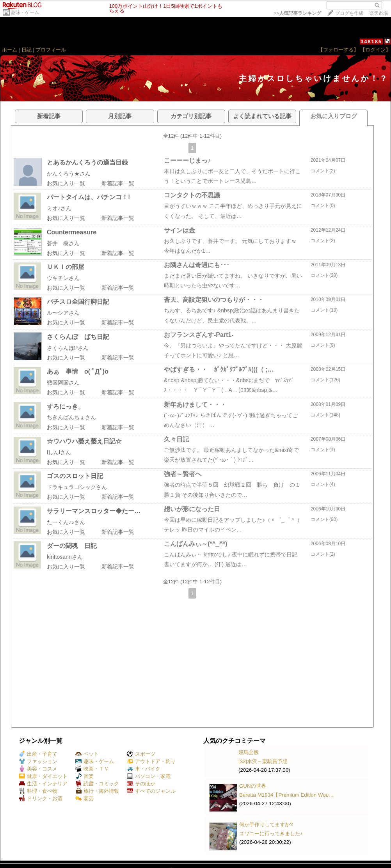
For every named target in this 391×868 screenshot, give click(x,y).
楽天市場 (379, 13)
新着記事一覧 (118, 183)
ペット (87, 754)
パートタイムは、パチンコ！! (88, 197)
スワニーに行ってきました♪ (271, 833)
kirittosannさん (65, 557)
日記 (27, 50)
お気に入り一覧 (66, 183)
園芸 (84, 798)
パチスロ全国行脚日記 (78, 302)
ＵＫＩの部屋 (66, 267)
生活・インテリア (43, 784)
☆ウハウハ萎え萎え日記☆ (84, 441)
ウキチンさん (63, 278)
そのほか (141, 784)
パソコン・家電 (149, 776)
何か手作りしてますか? (266, 825)
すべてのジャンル (151, 791)
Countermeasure (72, 232)
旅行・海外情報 (97, 791)
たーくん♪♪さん (66, 522)
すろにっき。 (66, 407)
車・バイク (144, 769)
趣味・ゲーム (25, 12)
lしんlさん (59, 452)
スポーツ (141, 754)
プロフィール (51, 50)
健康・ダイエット (43, 776)
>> (297, 13)
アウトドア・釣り (151, 761)
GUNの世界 (253, 786)
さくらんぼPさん (68, 348)
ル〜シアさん (63, 313)
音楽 (84, 776)
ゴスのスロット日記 (75, 476)
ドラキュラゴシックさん (77, 487)
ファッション (38, 761)
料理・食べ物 (38, 791)
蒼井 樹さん (63, 243)
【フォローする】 (338, 50)
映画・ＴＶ (92, 769)
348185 (371, 42)
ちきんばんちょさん (71, 417)
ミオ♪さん (59, 208)
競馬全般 (249, 752)
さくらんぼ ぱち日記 (78, 337)
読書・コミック (97, 784)
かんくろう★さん (69, 174)
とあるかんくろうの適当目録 (87, 162)
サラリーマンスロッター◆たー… (94, 511)
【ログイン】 (375, 50)
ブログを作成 (349, 13)
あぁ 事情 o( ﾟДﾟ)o (78, 371)
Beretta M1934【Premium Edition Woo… (286, 795)
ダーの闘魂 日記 (72, 546)
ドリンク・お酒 (41, 798)
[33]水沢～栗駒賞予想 (263, 761)
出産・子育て (38, 754)
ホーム (10, 50)
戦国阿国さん (63, 383)
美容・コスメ (38, 769)
